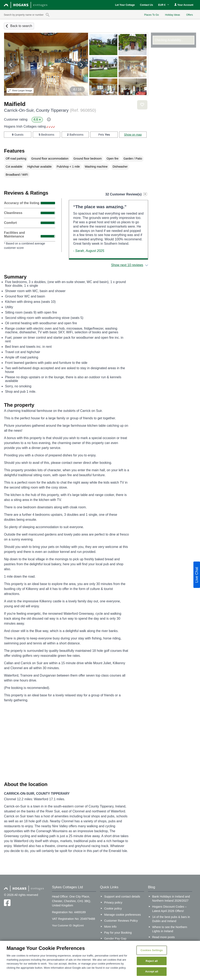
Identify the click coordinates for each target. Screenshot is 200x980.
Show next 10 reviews (127, 265)
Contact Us (146, 5)
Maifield (15, 104)
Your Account (184, 5)
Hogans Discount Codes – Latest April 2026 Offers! (169, 909)
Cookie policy (113, 908)
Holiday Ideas (172, 15)
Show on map (133, 135)
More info (110, 927)
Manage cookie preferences (122, 915)
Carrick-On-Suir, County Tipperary (50, 110)
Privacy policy (113, 902)
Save (142, 105)
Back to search (21, 26)
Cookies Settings (152, 950)
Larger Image (20, 90)
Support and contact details (122, 897)
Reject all (152, 961)
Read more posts (164, 937)
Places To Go (151, 15)
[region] (100, 960)
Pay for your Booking (118, 933)
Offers (189, 15)
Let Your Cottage (125, 5)
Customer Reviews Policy (121, 921)
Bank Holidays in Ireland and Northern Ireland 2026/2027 (171, 899)
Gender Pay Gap (115, 939)
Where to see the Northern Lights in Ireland (170, 929)
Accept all (152, 971)
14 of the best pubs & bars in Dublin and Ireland (171, 919)
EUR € (164, 5)
